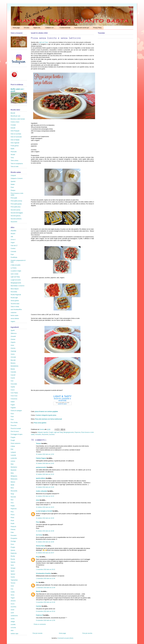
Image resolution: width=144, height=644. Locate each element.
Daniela (42, 429)
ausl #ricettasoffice (16, 310)
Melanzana (14, 479)
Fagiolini (13, 408)
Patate (13, 506)
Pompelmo (14, 538)
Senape (13, 568)
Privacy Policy (97, 28)
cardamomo (14, 616)
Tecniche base (15, 304)
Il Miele (13, 446)
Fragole (13, 437)
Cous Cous (14, 396)
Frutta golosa (15, 146)
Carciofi (13, 375)
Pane (12, 187)
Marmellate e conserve (17, 286)
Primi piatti (14, 198)
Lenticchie (14, 458)
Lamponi (13, 452)
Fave (12, 417)
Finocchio (14, 425)
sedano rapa (14, 634)
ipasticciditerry (41, 478)
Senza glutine (15, 301)
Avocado (13, 357)
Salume (13, 562)
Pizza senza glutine (40, 423)
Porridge (13, 541)
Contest (13, 248)
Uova (12, 586)
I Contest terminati (65, 28)
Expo (12, 254)
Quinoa (13, 550)
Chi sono (26, 28)
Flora (38, 522)
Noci (12, 500)
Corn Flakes (14, 393)
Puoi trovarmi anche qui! (82, 28)
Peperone (78, 432)
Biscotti (13, 113)
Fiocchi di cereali (16, 429)
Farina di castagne (16, 411)
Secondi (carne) (15, 210)
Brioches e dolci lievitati (18, 119)
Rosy (38, 557)
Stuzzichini (45, 434)
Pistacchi (13, 527)
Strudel (13, 155)
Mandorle (13, 470)
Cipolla (13, 387)
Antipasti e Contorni (17, 178)
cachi (12, 613)
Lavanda (13, 455)
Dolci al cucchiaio (16, 134)
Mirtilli (12, 485)
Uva (12, 589)
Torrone (13, 583)
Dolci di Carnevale (16, 137)
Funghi (51, 432)
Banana (13, 363)
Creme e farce (15, 122)
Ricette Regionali (16, 295)
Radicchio (14, 553)
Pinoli (12, 521)
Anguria (13, 342)
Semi (12, 565)
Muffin (12, 149)
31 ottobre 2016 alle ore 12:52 (45, 454)
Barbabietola (14, 366)
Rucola (13, 559)
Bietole (13, 369)
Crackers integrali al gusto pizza (46, 415)
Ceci (12, 381)
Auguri (13, 243)
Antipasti (40, 432)
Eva (37, 582)
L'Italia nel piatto (16, 265)
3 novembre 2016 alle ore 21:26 (46, 602)
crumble (13, 625)
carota (13, 619)
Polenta (13, 529)
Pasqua (13, 190)
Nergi (12, 494)
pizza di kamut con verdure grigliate (46, 412)
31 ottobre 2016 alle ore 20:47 (45, 553)
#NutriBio (13, 231)
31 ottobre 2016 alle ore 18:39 (45, 531)
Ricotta (13, 556)
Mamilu (38, 591)
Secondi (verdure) (16, 219)
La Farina (14, 268)
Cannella (13, 372)
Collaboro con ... (50, 28)
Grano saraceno (16, 443)
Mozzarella (14, 491)
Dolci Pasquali (15, 131)
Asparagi (13, 351)
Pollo (12, 532)
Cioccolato (14, 384)
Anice (12, 345)
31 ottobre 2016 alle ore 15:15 (45, 474)
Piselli (12, 524)
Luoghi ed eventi (16, 280)
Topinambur (14, 580)
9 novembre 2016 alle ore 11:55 (46, 620)
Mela (12, 473)
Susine (13, 577)
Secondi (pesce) (16, 216)
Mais (12, 464)
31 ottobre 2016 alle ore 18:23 (45, 507)
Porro (12, 544)
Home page (16, 28)
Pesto (12, 518)
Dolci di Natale (15, 140)
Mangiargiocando (69, 432)
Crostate (13, 125)
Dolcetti (13, 128)
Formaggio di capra (16, 434)
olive (12, 630)
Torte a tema (14, 161)
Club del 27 (14, 246)
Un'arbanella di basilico (44, 573)
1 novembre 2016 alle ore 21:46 (46, 578)
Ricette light (14, 298)
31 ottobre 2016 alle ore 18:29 (45, 518)
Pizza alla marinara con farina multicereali (48, 419)
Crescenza (14, 399)
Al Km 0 (13, 240)
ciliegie (13, 622)
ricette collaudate (42, 491)
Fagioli (13, 405)
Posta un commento (40, 624)
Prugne (13, 547)
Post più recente (38, 633)
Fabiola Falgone (41, 458)
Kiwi (12, 449)
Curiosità (13, 252)
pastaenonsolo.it (41, 467)
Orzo (12, 503)
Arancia (13, 348)
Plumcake (14, 152)
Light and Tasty (43, 42)
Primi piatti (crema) (16, 201)
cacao (12, 610)
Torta (12, 158)
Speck (13, 571)
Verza (12, 595)
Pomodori (38, 434)
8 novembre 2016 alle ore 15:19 (46, 611)
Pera (12, 512)
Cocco (13, 390)
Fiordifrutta (14, 257)
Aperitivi (46, 432)
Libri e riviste (14, 274)
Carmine (39, 606)
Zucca (13, 604)
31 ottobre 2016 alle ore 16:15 (45, 496)
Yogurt (13, 598)
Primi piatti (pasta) (16, 204)
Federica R (39, 615)
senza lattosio (15, 319)
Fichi (12, 420)
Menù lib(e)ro (15, 289)
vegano (13, 321)
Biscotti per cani (15, 116)
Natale (13, 184)
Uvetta (13, 592)
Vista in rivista (15, 307)
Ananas (13, 339)
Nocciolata (14, 292)
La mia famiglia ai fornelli (44, 511)
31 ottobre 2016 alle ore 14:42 (45, 463)
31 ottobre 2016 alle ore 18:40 (45, 542)
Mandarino (14, 467)
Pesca (13, 515)
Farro (12, 414)
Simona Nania (40, 546)
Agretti (13, 330)
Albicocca (14, 333)
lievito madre (15, 315)
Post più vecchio (87, 633)
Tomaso (39, 443)
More (12, 488)
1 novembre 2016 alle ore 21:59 (46, 588)
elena (38, 500)
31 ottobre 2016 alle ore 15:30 (45, 487)
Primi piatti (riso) (16, 207)
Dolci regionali (15, 143)
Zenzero (13, 601)
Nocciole (13, 497)
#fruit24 (13, 234)
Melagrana (14, 476)
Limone (13, 461)
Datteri (13, 402)
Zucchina (52, 434)
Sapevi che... (37, 28)
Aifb (12, 237)
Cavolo (13, 378)
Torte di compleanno (17, 164)
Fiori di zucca (15, 431)
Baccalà (13, 360)
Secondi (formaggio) (17, 213)
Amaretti (13, 336)
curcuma (13, 628)
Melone (13, 482)
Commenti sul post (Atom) (65, 638)
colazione (14, 313)
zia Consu (39, 535)
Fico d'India (14, 423)
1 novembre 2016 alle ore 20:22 (46, 569)
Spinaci (13, 574)
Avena (13, 354)
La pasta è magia (16, 271)
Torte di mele (15, 167)
